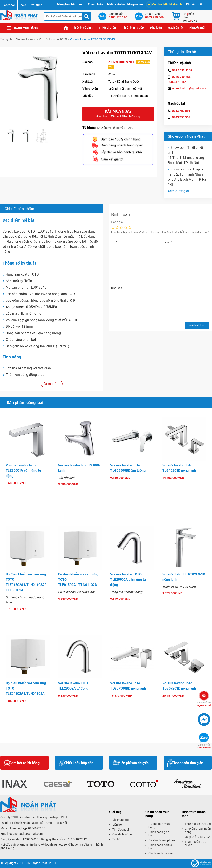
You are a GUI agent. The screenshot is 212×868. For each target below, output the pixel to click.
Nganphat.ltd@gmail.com (26, 834)
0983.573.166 (177, 82)
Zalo (23, 5)
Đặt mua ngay (118, 114)
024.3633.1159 (182, 70)
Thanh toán (95, 4)
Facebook (9, 5)
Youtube (37, 5)
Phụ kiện (156, 28)
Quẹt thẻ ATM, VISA (197, 837)
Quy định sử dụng (124, 834)
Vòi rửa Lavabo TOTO (53, 39)
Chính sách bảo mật (162, 853)
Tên (114, 242)
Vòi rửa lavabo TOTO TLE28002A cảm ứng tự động (128, 580)
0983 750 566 (181, 111)
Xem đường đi (178, 191)
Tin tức (117, 839)
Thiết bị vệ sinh (82, 28)
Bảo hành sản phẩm (162, 840)
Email (168, 242)
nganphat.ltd (204, 704)
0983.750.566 (204, 746)
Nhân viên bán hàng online (125, 4)
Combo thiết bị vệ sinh (165, 4)
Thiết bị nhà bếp (133, 28)
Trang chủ (66, 28)
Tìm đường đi (121, 829)
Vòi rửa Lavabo (26, 39)
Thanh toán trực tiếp (198, 824)
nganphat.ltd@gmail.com (189, 88)
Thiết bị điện (107, 28)
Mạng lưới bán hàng (70, 4)
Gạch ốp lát (176, 28)
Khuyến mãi (194, 4)
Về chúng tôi (120, 820)
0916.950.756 (181, 77)
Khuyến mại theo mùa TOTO (115, 128)
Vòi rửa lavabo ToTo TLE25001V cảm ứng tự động (23, 471)
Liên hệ (117, 825)
